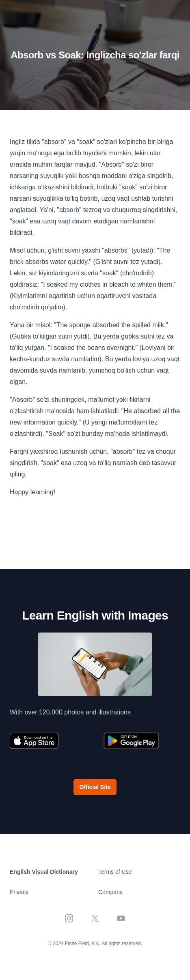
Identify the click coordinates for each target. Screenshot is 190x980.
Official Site (95, 787)
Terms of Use (115, 872)
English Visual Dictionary (44, 872)
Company (110, 892)
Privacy (19, 892)
